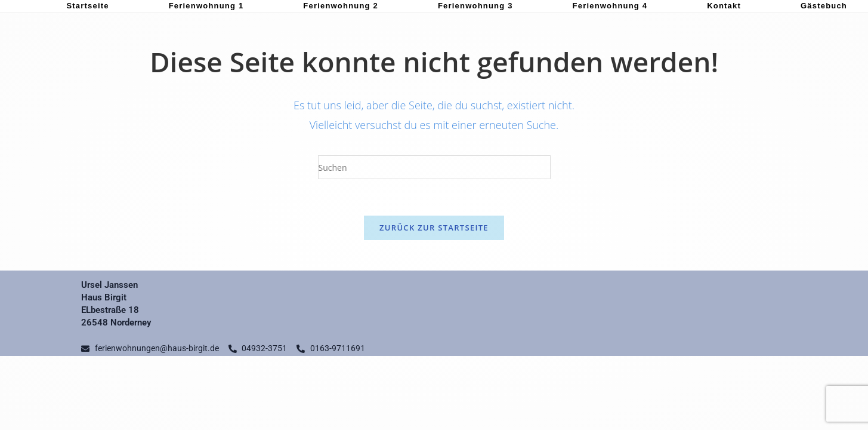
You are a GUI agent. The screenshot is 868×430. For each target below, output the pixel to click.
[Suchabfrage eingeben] (434, 167)
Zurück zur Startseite (434, 228)
